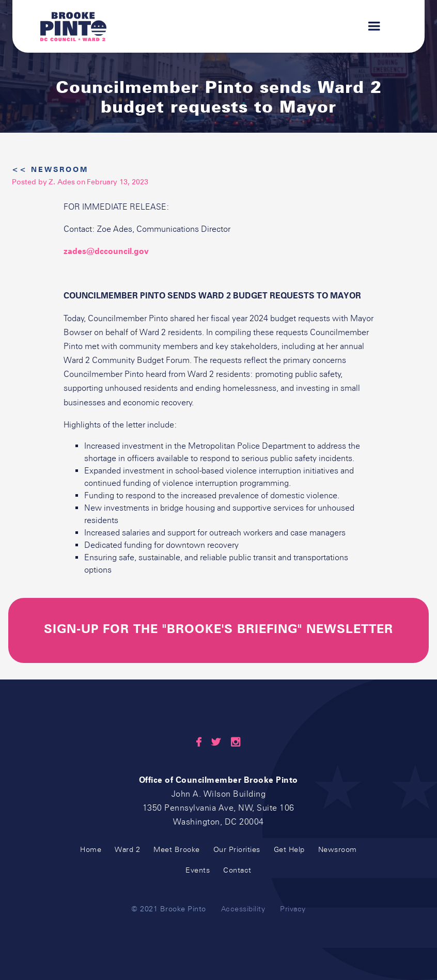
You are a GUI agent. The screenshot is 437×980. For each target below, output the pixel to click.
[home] (73, 26)
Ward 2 (127, 850)
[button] (369, 26)
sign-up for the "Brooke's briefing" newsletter (218, 629)
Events (198, 870)
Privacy (293, 909)
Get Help (289, 850)
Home (91, 850)
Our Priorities (237, 850)
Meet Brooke (177, 850)
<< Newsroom (50, 169)
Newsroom (338, 850)
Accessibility (243, 909)
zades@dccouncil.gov (106, 251)
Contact (237, 870)
